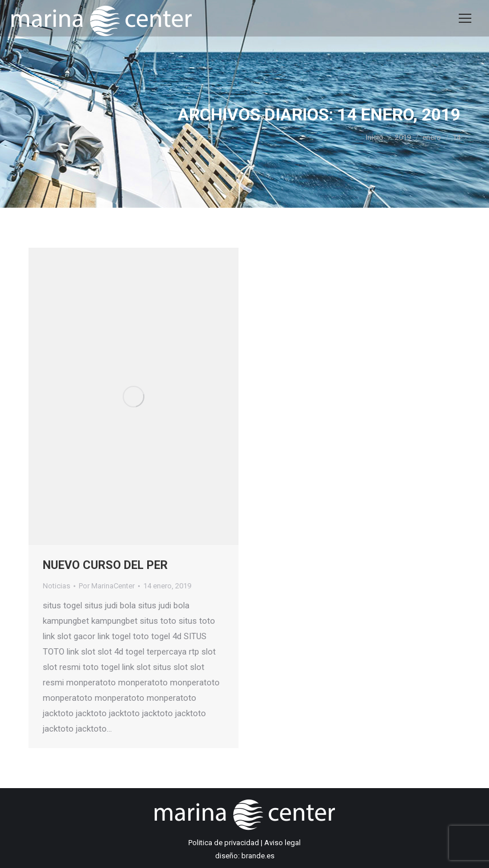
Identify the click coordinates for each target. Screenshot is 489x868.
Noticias (56, 586)
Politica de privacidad (224, 843)
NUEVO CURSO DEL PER (105, 565)
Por (107, 586)
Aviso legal (282, 843)
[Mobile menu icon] (465, 18)
